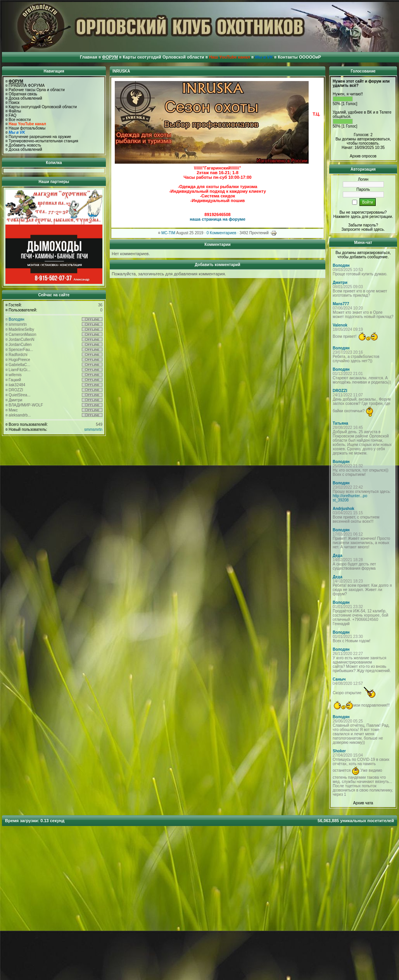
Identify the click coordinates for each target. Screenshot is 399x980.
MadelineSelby (21, 329)
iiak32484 (17, 385)
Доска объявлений (25, 98)
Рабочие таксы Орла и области (37, 90)
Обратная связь (23, 94)
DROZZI (16, 390)
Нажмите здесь (347, 217)
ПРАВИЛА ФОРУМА (27, 86)
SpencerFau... (21, 350)
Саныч (339, 679)
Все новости (20, 120)
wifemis (15, 375)
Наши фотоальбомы (27, 128)
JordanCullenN (21, 340)
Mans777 (341, 304)
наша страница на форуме (218, 219)
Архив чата (363, 803)
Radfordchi (18, 355)
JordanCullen (20, 345)
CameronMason (22, 334)
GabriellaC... (19, 365)
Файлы (15, 111)
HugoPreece (19, 360)
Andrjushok (344, 509)
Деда (338, 556)
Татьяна (340, 423)
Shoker (339, 751)
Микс (13, 410)
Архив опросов (363, 156)
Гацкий (15, 380)
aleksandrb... (20, 415)
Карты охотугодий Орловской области (43, 107)
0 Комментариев (222, 233)
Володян (16, 319)
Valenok (340, 325)
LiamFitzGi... (19, 370)
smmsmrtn (18, 324)
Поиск (14, 103)
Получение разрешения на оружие (40, 137)
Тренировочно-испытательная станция (43, 141)
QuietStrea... (19, 395)
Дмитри (15, 400)
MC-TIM (168, 233)
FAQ (12, 115)
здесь (379, 229)
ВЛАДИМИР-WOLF (26, 405)
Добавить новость (25, 145)
